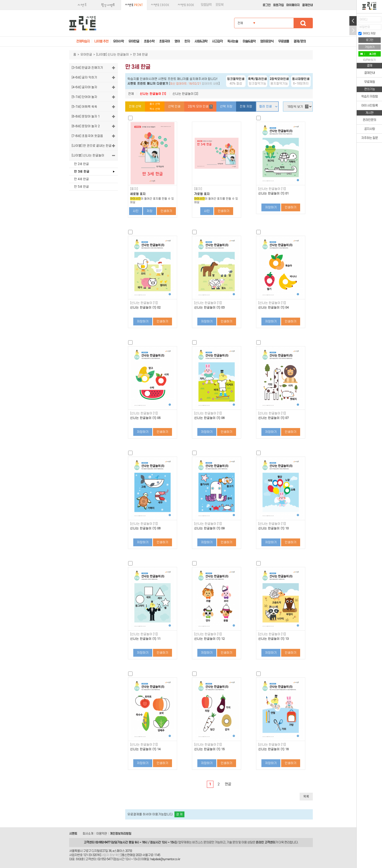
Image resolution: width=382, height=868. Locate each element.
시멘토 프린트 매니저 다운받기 (148, 83)
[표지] (134, 189)
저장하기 (271, 207)
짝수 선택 (155, 109)
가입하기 (370, 47)
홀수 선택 (155, 104)
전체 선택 (135, 106)
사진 (136, 211)
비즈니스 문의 (201, 842)
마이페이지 (293, 5)
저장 (150, 211)
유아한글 (86, 54)
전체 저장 (246, 106)
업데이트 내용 (210, 84)
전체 (131, 94)
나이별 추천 (101, 41)
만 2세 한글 (81, 164)
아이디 (363, 19)
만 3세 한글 (82, 171)
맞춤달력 (206, 5)
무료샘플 (284, 41)
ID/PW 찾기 (369, 60)
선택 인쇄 (174, 106)
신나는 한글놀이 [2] (185, 94)
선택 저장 (226, 106)
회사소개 (88, 834)
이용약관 (102, 834)
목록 (306, 796)
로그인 (267, 5)
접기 (353, 30)
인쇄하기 (166, 211)
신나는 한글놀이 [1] (153, 94)
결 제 (179, 814)
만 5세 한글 (81, 187)
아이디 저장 (367, 33)
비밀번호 (365, 27)
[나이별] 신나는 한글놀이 (113, 54)
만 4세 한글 (81, 179)
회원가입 (278, 5)
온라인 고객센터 (266, 842)
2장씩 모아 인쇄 (200, 107)
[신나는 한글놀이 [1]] (272, 189)
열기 (353, 21)
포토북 (219, 5)
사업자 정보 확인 (111, 855)
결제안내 (307, 5)
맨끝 (228, 784)
